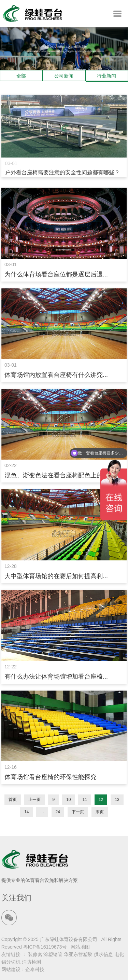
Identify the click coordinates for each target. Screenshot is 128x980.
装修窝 (35, 954)
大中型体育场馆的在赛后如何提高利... (56, 576)
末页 (100, 812)
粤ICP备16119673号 (45, 947)
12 (101, 800)
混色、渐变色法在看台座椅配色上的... (56, 475)
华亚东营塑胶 (78, 954)
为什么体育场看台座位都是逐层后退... (56, 274)
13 (117, 800)
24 (58, 812)
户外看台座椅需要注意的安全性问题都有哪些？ (62, 172)
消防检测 (31, 962)
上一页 (34, 800)
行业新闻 (106, 76)
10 (68, 800)
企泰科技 (35, 969)
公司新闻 (64, 76)
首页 (13, 800)
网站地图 (80, 947)
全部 (21, 76)
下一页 (78, 812)
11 (84, 800)
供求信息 (103, 954)
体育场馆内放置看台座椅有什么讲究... (56, 375)
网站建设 (11, 969)
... (42, 812)
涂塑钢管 (53, 954)
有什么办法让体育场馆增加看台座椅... (56, 677)
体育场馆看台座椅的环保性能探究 (51, 777)
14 (26, 812)
